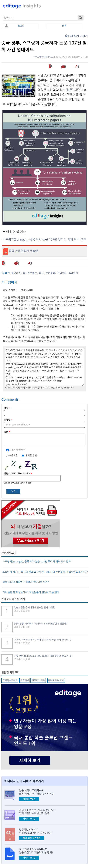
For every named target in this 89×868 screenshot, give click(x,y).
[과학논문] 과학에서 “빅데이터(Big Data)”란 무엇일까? (41, 624)
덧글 (7, 432)
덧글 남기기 (64, 67)
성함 (7, 408)
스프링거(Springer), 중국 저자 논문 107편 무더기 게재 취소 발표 (44, 239)
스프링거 (73, 273)
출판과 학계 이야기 (76, 36)
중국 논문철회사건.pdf (23, 251)
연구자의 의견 (38, 680)
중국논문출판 (30, 273)
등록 (64, 26)
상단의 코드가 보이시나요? (18, 474)
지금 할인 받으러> (32, 838)
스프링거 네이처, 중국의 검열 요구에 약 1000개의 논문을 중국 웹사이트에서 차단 (45, 572)
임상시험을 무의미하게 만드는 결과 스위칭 (35, 608)
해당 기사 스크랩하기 (78, 67)
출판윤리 (16, 273)
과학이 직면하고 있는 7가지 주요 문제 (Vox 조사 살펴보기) (43, 640)
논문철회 (50, 273)
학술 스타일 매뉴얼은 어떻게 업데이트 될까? (26, 582)
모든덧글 (14, 456)
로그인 (21, 26)
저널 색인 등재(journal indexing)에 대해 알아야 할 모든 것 (43, 656)
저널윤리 (62, 273)
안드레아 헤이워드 (44, 57)
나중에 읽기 (51, 67)
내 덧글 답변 (31, 456)
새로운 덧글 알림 (17, 450)
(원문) (70, 90)
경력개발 (25, 680)
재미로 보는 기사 (56, 680)
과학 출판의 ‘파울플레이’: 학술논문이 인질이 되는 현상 (31, 592)
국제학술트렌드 (10, 680)
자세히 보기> (29, 799)
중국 (41, 273)
